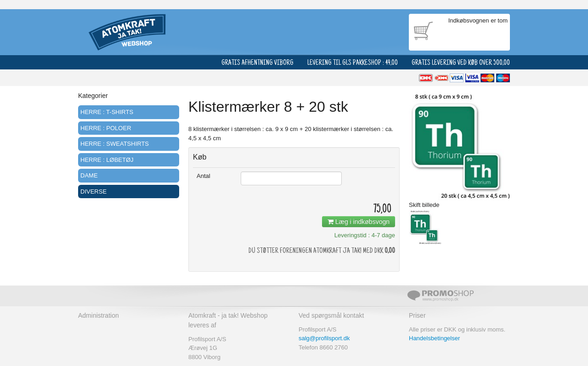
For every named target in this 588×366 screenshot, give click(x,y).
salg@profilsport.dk (324, 338)
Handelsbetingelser (434, 338)
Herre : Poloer (106, 128)
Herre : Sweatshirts (115, 144)
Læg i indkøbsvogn (359, 222)
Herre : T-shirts (107, 112)
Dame (89, 175)
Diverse (93, 192)
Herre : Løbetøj (107, 160)
